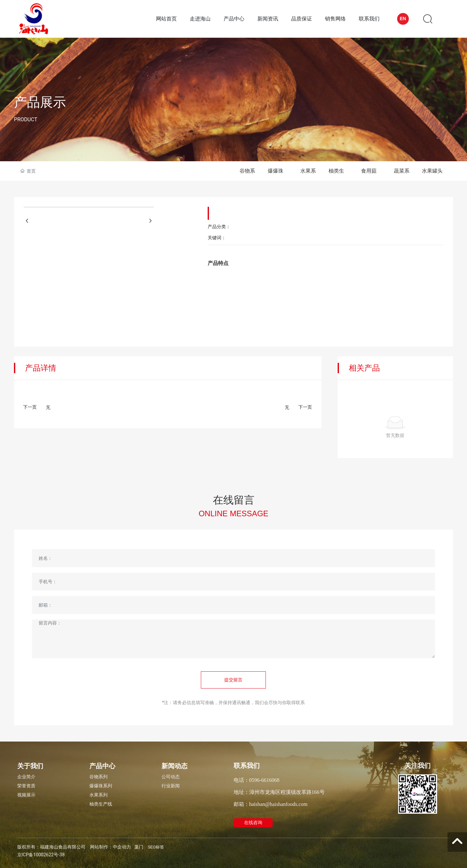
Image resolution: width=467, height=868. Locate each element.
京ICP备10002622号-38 (41, 855)
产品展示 (40, 102)
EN (403, 19)
